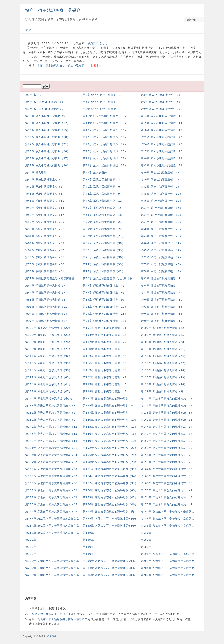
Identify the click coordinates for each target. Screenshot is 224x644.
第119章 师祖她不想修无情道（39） (106, 370)
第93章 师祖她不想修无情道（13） (163, 307)
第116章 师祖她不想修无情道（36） (106, 363)
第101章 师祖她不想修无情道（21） (106, 328)
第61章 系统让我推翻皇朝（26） (46, 236)
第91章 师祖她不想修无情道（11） (48, 307)
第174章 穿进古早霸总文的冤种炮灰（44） (168, 497)
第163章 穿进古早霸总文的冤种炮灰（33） (53, 476)
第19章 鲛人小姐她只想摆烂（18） (48, 137)
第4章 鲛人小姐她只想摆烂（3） (46, 102)
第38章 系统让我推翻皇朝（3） (103, 180)
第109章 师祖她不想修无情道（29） (49, 349)
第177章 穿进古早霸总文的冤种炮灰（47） (168, 504)
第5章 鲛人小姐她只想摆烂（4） (103, 102)
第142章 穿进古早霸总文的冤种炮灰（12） (53, 427)
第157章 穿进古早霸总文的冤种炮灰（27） (53, 462)
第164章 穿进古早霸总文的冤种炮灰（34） (110, 476)
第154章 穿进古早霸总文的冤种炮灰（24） (53, 455)
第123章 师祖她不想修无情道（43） (164, 377)
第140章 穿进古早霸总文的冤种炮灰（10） (110, 420)
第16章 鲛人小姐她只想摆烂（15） (48, 130)
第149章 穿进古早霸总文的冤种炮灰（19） (110, 441)
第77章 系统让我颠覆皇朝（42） (104, 271)
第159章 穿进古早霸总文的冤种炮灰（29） (168, 462)
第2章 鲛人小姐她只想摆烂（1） (103, 95)
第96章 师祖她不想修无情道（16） (163, 314)
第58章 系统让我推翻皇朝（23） (46, 229)
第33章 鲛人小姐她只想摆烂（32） (163, 165)
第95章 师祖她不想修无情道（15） (105, 314)
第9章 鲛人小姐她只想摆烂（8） (161, 109)
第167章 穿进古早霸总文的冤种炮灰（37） (110, 483)
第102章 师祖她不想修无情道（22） (164, 328)
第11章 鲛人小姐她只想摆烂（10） (105, 116)
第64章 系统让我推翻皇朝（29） (46, 243)
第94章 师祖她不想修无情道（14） (48, 314)
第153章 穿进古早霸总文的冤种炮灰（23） (168, 448)
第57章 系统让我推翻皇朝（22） (161, 222)
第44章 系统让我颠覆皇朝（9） (103, 194)
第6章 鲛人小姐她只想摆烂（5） (161, 102)
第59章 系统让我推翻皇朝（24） (104, 229)
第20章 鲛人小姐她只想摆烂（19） (105, 137)
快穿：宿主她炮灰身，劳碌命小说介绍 (61, 66)
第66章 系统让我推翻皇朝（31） (161, 243)
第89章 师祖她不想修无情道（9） (104, 300)
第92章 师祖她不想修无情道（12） (105, 307)
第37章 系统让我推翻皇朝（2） (45, 180)
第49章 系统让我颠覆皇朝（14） (46, 208)
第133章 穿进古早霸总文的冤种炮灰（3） (52, 406)
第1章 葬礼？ (34, 95)
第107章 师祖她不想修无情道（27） (106, 342)
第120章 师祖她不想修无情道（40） (164, 370)
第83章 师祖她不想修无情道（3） (104, 285)
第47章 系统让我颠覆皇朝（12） (104, 201)
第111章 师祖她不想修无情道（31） (164, 349)
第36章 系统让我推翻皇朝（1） (161, 172)
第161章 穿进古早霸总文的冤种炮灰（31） (110, 469)
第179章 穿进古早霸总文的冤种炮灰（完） (110, 511)
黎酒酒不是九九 (97, 43)
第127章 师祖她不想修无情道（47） (49, 391)
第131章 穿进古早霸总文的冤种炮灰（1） (109, 398)
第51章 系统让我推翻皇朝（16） (161, 208)
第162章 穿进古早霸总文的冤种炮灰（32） (168, 469)
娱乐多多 (52, 636)
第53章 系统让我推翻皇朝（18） (104, 215)
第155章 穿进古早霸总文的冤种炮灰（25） (110, 455)
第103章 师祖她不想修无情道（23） (49, 335)
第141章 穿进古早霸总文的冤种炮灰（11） (168, 420)
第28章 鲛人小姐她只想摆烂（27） (48, 158)
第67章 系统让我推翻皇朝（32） (46, 250)
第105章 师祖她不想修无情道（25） (164, 335)
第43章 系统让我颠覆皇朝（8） (45, 194)
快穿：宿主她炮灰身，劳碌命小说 (53, 614)
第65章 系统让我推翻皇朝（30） (104, 243)
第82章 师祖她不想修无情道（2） (47, 285)
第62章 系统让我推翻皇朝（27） (104, 236)
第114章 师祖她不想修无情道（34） (164, 356)
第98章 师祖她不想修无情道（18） (105, 321)
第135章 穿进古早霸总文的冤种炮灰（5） (167, 406)
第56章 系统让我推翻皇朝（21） (104, 222)
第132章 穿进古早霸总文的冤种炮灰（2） (167, 398)
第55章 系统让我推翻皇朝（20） (46, 222)
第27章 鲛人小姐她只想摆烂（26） (163, 151)
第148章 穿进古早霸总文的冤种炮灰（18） (53, 441)
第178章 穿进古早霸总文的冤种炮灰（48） (53, 511)
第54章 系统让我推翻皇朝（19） (161, 215)
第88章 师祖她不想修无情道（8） (47, 300)
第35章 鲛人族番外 (95, 172)
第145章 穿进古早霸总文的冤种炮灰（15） (53, 434)
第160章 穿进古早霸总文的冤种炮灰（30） (53, 469)
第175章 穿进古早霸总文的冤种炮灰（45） (53, 504)
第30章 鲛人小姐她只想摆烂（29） (163, 158)
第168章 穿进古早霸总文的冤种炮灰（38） (168, 483)
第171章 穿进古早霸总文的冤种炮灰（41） (168, 490)
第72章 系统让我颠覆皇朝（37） (161, 257)
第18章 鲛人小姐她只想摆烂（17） (163, 130)
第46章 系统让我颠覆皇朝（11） (46, 201)
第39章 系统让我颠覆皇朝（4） (161, 180)
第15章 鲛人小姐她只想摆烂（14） (163, 123)
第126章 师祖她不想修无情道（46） (164, 384)
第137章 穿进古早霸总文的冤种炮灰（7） (109, 413)
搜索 (46, 86)
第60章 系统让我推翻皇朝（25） (161, 229)
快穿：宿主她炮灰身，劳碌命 (53, 10)
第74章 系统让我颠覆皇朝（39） (104, 264)
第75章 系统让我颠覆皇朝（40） (161, 264)
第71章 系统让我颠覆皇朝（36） (104, 257)
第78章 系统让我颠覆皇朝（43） (161, 271)
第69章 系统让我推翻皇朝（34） (161, 250)
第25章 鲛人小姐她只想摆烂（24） (48, 151)
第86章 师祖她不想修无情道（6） (104, 293)
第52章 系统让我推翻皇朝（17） (46, 215)
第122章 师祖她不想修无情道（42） (106, 377)
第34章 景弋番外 (36, 172)
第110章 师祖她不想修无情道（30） (106, 349)
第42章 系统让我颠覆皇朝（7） (161, 187)
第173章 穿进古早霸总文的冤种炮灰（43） (110, 497)
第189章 (88, 533)
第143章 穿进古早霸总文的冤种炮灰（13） (110, 427)
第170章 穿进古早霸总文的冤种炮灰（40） (110, 490)
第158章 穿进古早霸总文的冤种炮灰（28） (110, 462)
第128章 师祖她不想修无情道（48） (106, 391)
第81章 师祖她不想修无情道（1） (162, 278)
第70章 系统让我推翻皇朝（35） (46, 257)
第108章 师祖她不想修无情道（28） (164, 342)
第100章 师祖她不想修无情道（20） (49, 328)
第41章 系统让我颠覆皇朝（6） (103, 187)
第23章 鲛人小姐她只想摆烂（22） (105, 144)
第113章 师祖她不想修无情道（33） (106, 356)
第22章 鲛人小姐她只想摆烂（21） (48, 144)
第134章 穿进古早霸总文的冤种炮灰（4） (109, 406)
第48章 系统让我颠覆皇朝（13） (161, 201)
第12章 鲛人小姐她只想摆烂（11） (163, 116)
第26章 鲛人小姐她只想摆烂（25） (105, 151)
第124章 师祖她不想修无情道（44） (49, 384)
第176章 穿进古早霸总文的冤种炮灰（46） (110, 504)
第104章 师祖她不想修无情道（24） (106, 335)
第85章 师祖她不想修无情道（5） (47, 293)
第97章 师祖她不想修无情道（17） (48, 321)
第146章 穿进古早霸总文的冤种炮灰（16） (110, 434)
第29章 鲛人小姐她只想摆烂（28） (105, 158)
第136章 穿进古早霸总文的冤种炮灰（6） (52, 413)
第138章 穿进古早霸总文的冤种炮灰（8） (167, 413)
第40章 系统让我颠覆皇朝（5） (45, 187)
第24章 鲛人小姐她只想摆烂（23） (163, 144)
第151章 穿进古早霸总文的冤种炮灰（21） (53, 448)
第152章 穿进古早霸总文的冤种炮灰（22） (110, 448)
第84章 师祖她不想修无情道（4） (162, 285)
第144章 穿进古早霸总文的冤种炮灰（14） (168, 427)
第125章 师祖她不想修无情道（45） (106, 384)
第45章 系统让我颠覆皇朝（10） (161, 194)
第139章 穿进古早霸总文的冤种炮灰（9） (52, 420)
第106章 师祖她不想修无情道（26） (49, 342)
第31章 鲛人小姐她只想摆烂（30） (48, 165)
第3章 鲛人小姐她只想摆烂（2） (161, 95)
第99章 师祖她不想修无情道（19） (163, 321)
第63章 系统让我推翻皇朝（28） (161, 236)
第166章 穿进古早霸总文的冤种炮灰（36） (53, 483)
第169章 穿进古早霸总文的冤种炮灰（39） (53, 490)
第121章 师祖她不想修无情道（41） (49, 377)
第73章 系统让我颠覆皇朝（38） (46, 264)
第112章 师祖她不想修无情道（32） (49, 356)
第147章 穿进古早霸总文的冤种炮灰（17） (168, 434)
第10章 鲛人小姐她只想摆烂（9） (47, 116)
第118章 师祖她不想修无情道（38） (49, 370)
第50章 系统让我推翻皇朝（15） (104, 208)
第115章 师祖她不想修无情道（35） (49, 363)
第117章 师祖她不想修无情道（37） (164, 363)
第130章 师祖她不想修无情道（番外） (49, 398)
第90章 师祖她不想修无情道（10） (163, 300)
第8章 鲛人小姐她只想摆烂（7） (103, 109)
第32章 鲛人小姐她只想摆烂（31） (105, 165)
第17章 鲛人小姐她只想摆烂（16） (105, 130)
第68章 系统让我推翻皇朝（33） (104, 250)
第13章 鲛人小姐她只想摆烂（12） (48, 123)
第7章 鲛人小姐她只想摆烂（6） (46, 109)
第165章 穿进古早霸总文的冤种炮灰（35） (168, 476)
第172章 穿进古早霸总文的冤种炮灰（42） (53, 497)
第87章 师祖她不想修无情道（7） (162, 293)
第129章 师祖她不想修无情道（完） (163, 391)
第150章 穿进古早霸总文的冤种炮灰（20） (168, 441)
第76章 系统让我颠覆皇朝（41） (46, 271)
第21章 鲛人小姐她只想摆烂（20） (163, 137)
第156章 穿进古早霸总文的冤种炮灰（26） (168, 455)
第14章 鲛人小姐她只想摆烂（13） (105, 123)
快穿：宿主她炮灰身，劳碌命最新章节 (64, 619)
